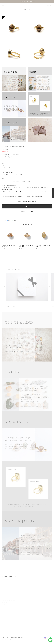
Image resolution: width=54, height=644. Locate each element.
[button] (49, 287)
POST (4, 220)
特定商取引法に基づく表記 (15, 638)
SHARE (9, 220)
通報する (50, 220)
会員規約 (22, 638)
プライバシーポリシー (6, 638)
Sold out (27, 206)
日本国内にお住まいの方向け (27, 212)
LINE (14, 220)
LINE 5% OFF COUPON (53, 193)
